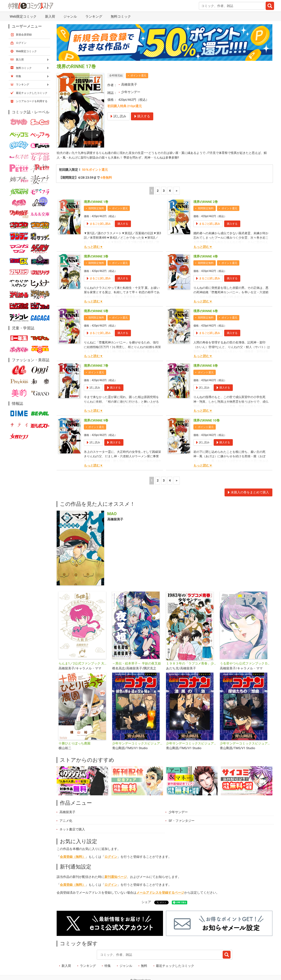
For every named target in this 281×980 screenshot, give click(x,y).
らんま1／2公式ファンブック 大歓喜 (84, 664)
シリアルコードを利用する (32, 101)
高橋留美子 (129, 84)
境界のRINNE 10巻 (207, 421)
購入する (123, 224)
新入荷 (50, 16)
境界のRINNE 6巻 (206, 311)
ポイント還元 (138, 75)
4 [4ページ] (170, 191)
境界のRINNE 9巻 (96, 421)
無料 (144, 966)
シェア (146, 902)
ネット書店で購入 (72, 829)
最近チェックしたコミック (175, 966)
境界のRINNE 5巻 (96, 311)
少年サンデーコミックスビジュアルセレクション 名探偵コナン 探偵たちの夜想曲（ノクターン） (245, 744)
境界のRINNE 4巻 (206, 257)
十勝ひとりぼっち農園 (74, 744)
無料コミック (121, 16)
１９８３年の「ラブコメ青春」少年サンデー (191, 664)
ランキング (94, 16)
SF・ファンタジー (182, 821)
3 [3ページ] (164, 191)
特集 (108, 966)
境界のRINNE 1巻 (96, 202)
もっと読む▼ (93, 247)
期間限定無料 (96, 208)
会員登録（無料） (73, 857)
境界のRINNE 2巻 (206, 202)
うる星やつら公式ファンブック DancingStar (245, 664)
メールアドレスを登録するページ (160, 893)
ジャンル (70, 16)
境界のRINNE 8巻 (206, 366)
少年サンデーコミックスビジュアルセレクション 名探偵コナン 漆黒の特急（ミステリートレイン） (191, 744)
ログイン (111, 857)
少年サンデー (131, 92)
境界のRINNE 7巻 (96, 366)
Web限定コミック (23, 16)
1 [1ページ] (152, 191)
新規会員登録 (24, 35)
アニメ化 (66, 821)
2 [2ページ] (158, 191)
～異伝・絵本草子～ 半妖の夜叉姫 (136, 664)
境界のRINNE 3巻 (96, 257)
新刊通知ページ (116, 877)
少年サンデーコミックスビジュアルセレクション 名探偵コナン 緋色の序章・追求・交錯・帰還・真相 (138, 744)
